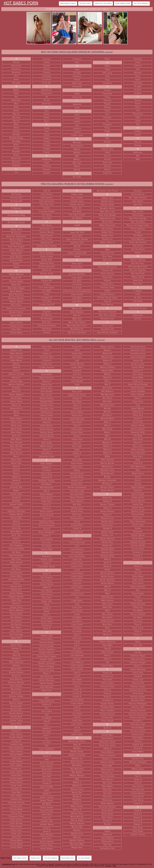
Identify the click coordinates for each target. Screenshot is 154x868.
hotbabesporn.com (9, 864)
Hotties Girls (85, 3)
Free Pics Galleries (103, 3)
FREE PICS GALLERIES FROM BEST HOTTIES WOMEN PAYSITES (77, 184)
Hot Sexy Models (141, 3)
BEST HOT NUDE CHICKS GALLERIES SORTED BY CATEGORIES (77, 52)
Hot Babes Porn (21, 3)
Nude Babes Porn (123, 3)
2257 (114, 866)
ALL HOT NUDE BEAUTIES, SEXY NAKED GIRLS (77, 340)
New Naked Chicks (68, 3)
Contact (108, 866)
